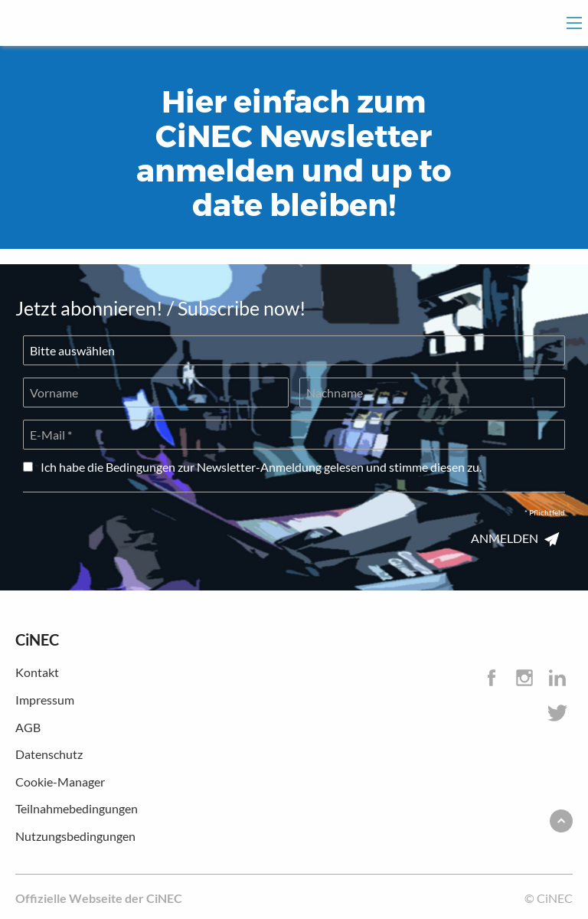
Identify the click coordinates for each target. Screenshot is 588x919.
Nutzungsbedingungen (75, 836)
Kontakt (37, 672)
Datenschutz (49, 754)
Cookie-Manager (60, 782)
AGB (28, 727)
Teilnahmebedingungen (77, 808)
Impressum (45, 700)
